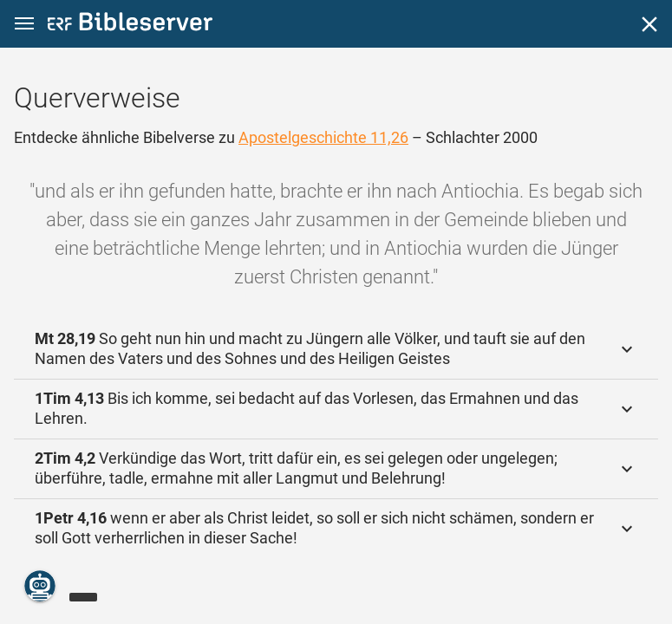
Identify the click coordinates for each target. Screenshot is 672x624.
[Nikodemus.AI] (40, 586)
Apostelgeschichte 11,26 (323, 137)
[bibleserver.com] (130, 25)
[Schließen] (649, 24)
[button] (24, 24)
